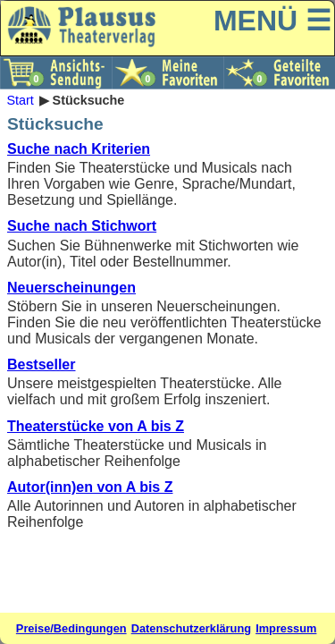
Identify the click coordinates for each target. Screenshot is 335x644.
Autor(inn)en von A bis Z (90, 487)
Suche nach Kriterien (79, 149)
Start (20, 100)
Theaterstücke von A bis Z (96, 426)
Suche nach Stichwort (82, 226)
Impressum (286, 628)
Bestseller (42, 364)
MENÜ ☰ (272, 21)
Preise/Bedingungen (71, 628)
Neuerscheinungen (71, 288)
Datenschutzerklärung (191, 628)
